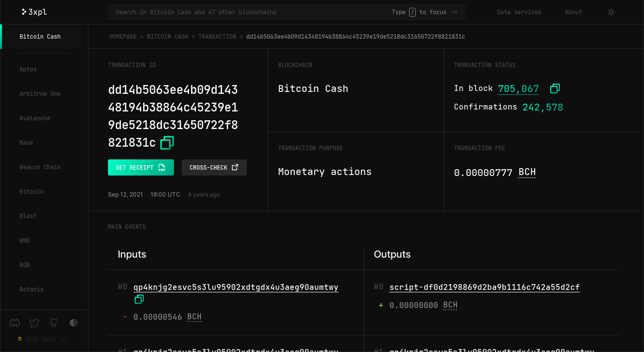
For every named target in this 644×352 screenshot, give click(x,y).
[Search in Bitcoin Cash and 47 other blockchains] (254, 12)
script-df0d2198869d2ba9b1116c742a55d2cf (485, 287)
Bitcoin (32, 192)
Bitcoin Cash (40, 37)
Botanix (32, 289)
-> (454, 12)
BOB (25, 265)
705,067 (518, 88)
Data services (519, 12)
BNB (25, 241)
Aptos (28, 69)
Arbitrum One (40, 94)
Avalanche (35, 118)
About (573, 12)
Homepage (123, 37)
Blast (28, 216)
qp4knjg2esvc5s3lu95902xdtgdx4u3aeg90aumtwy (236, 287)
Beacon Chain (40, 167)
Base (26, 143)
